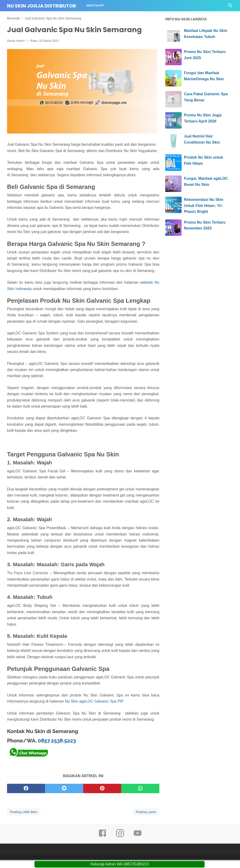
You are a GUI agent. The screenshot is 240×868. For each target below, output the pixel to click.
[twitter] (64, 788)
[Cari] (230, 7)
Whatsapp (95, 6)
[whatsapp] (140, 788)
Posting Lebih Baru (24, 812)
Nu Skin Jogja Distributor (41, 6)
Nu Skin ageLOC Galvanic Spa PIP (94, 701)
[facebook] (26, 788)
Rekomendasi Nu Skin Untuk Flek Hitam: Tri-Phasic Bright (204, 206)
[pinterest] (102, 788)
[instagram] (120, 836)
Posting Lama (146, 812)
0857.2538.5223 (57, 741)
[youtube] (138, 836)
